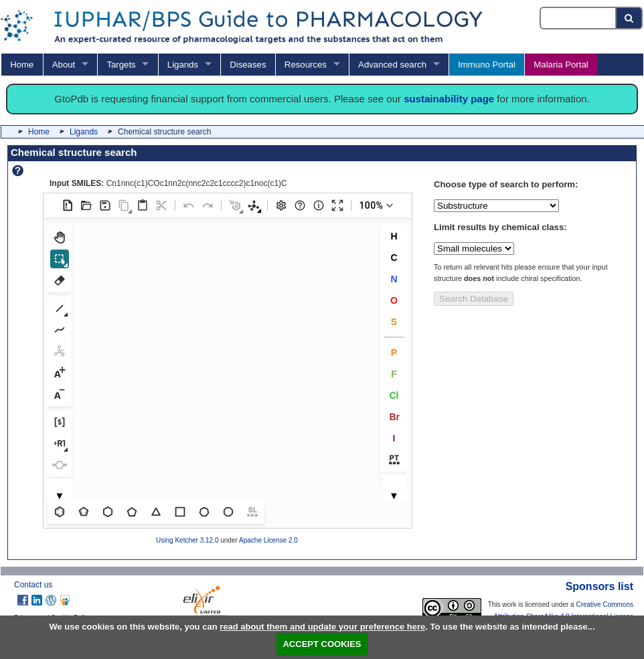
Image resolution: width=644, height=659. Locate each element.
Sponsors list (599, 586)
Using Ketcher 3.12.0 (187, 540)
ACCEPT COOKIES (322, 644)
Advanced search (392, 65)
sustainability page (449, 99)
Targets (121, 65)
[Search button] (630, 18)
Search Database (474, 299)
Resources (306, 65)
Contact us (33, 585)
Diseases (248, 65)
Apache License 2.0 (268, 540)
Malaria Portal (561, 65)
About (64, 65)
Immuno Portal (487, 65)
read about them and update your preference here (322, 627)
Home (22, 65)
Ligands (183, 65)
